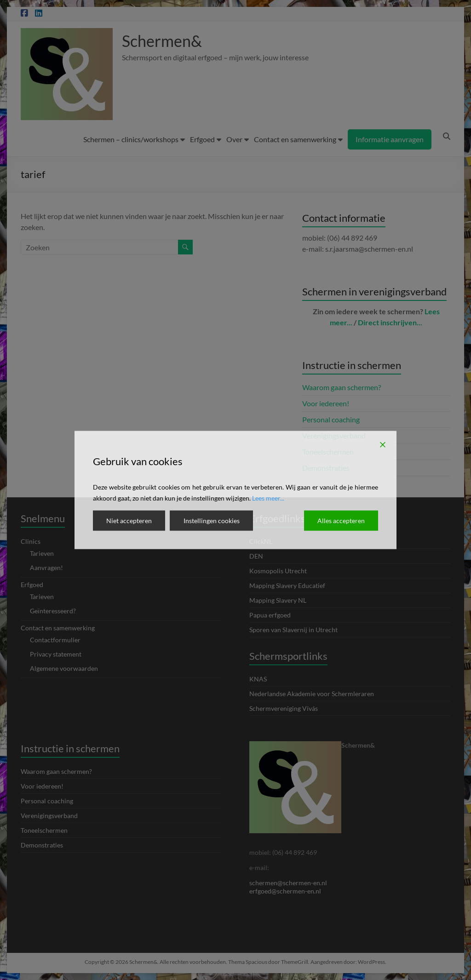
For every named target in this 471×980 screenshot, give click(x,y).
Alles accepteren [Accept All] (341, 521)
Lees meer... (268, 498)
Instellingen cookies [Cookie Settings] (211, 521)
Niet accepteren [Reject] (129, 521)
